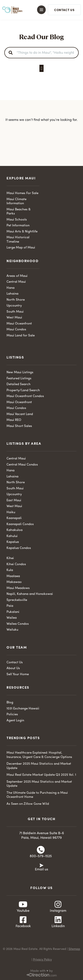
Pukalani (13, 612)
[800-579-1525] (41, 850)
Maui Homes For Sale (22, 193)
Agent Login (15, 721)
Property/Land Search (23, 390)
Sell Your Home (18, 674)
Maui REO (14, 420)
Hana (11, 288)
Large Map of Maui (21, 248)
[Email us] (42, 865)
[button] (39, 10)
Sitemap (74, 949)
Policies (12, 715)
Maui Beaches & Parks (19, 212)
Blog (10, 703)
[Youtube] (23, 904)
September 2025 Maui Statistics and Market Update (39, 784)
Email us (41, 870)
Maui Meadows (18, 588)
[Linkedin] (58, 920)
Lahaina (12, 294)
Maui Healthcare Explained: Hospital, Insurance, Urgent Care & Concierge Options (39, 755)
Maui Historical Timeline (18, 240)
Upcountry (14, 306)
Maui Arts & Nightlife (22, 232)
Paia (10, 606)
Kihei (10, 558)
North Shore (16, 300)
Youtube (23, 911)
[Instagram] (58, 904)
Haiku (11, 512)
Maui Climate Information (16, 202)
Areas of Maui (17, 276)
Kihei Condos (16, 564)
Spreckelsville (17, 600)
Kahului (12, 536)
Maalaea (13, 576)
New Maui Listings (20, 372)
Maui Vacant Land (20, 414)
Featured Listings (19, 379)
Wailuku (12, 630)
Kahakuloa (15, 530)
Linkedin (58, 926)
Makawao (14, 582)
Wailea (12, 618)
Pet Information (18, 226)
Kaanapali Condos (20, 524)
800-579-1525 (41, 856)
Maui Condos (16, 330)
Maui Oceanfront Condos (25, 396)
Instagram (58, 911)
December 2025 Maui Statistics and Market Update (39, 766)
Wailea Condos (18, 624)
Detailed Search (19, 384)
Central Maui (16, 282)
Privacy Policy (42, 960)
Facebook (23, 926)
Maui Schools (17, 220)
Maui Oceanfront (19, 324)
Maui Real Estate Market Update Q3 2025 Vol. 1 (41, 775)
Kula (10, 570)
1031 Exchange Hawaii (23, 709)
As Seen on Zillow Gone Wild (28, 804)
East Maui (14, 501)
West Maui (14, 318)
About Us (13, 668)
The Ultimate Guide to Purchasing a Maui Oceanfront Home (37, 795)
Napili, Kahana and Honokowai (30, 594)
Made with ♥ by (41, 971)
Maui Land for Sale (21, 336)
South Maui (15, 312)
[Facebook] (23, 920)
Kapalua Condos (19, 548)
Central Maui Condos (22, 465)
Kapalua (13, 542)
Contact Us (15, 663)
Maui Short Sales (19, 426)
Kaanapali (14, 518)
